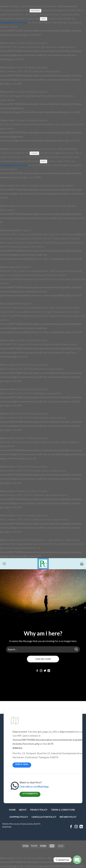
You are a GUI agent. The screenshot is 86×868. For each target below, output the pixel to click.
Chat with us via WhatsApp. (34, 786)
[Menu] (4, 564)
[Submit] (76, 649)
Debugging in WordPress (14, 22)
